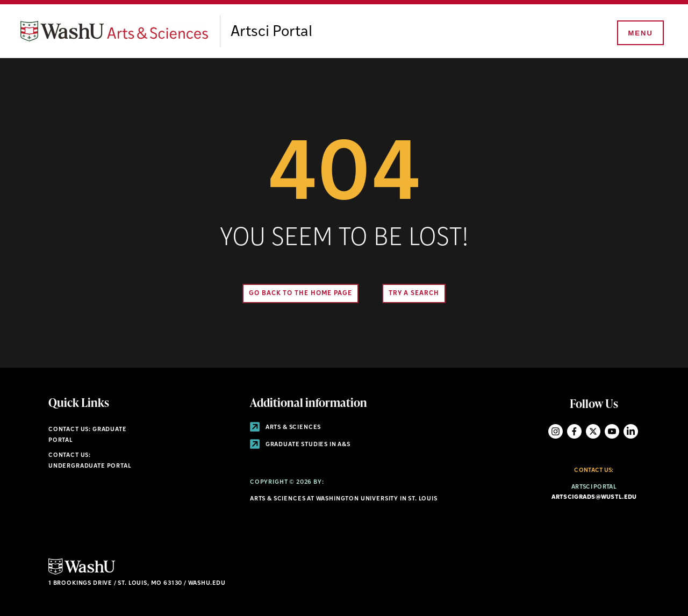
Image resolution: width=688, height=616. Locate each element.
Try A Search (414, 293)
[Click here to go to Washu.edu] (82, 573)
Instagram (556, 431)
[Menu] (640, 33)
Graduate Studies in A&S (300, 445)
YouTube (612, 431)
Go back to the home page (300, 293)
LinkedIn (631, 431)
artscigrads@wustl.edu (594, 497)
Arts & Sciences (285, 428)
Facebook (574, 431)
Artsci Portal (271, 32)
